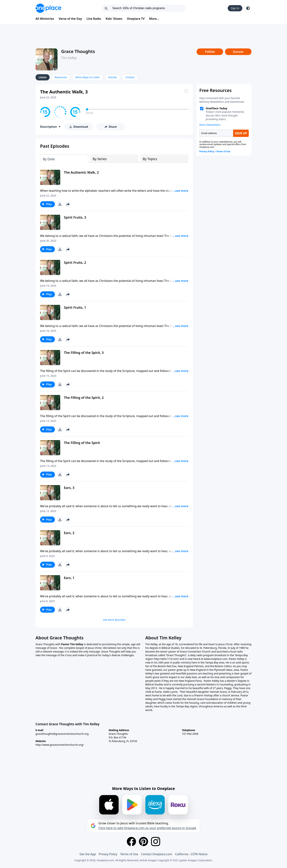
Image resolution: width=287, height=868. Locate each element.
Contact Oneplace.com (157, 854)
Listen (43, 77)
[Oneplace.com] (48, 8)
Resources (61, 77)
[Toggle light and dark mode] (248, 8)
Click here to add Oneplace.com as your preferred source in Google (147, 828)
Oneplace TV (136, 19)
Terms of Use (129, 854)
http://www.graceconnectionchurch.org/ (60, 745)
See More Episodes (114, 620)
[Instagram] (156, 841)
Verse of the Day (70, 19)
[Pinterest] (143, 841)
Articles (113, 77)
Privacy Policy (108, 854)
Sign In (235, 8)
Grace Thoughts (78, 51)
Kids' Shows (114, 19)
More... (154, 19)
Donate (238, 52)
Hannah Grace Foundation (203, 699)
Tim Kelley (69, 58)
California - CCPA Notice (191, 854)
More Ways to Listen (88, 77)
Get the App (88, 854)
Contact (130, 77)
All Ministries (45, 19)
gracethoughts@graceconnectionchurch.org (62, 734)
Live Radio (94, 19)
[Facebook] (131, 841)
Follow (210, 52)
